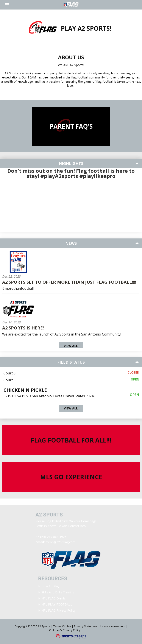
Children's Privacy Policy (65, 630)
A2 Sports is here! (23, 328)
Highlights (71, 163)
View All (71, 346)
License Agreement (113, 626)
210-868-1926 (57, 537)
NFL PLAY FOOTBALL (57, 604)
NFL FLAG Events (54, 598)
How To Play (50, 586)
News (71, 243)
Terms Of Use (62, 626)
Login (89, 630)
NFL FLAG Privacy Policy (58, 610)
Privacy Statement (86, 626)
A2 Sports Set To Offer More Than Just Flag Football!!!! (69, 282)
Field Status (71, 362)
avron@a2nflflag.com (61, 542)
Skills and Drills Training (58, 592)
